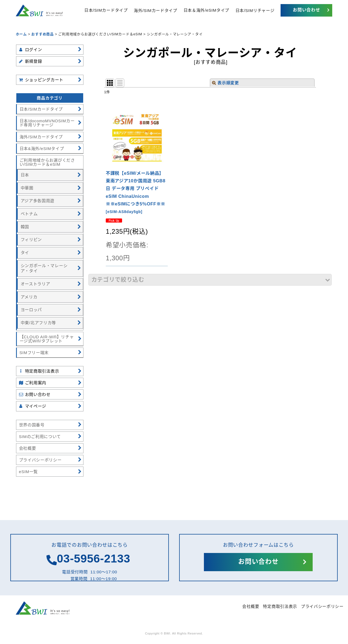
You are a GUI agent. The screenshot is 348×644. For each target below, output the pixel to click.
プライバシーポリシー (322, 606)
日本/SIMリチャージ (255, 10)
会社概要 (251, 606)
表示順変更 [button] (225, 83)
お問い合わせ (306, 10)
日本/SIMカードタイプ (106, 10)
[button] (210, 280)
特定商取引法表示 (280, 606)
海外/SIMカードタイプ (155, 10)
